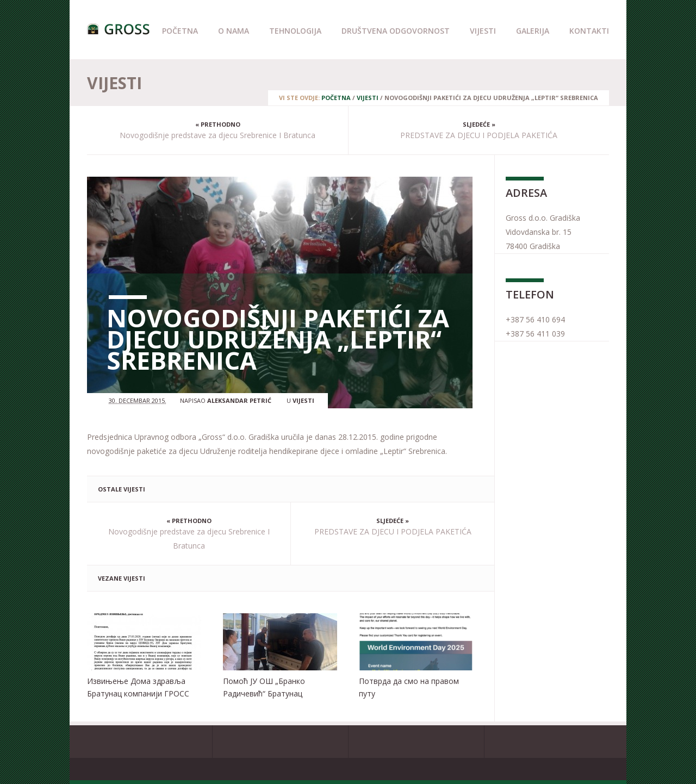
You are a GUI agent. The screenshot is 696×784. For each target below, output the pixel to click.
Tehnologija (295, 31)
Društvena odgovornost (396, 31)
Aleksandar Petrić (239, 400)
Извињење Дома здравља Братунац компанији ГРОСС (138, 687)
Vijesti (483, 31)
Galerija (533, 31)
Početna (180, 31)
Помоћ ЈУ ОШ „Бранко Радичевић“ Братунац (264, 687)
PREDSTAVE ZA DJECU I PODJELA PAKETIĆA (479, 135)
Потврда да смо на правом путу (409, 687)
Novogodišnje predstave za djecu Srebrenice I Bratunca (217, 135)
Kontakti (589, 31)
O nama (234, 31)
